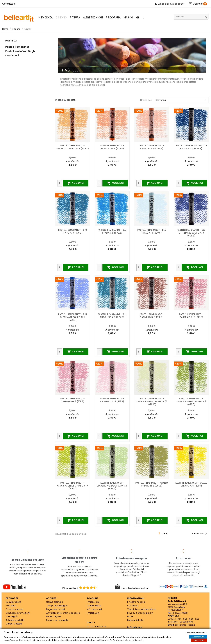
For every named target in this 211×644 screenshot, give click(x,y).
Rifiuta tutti (199, 640)
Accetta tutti (198, 637)
